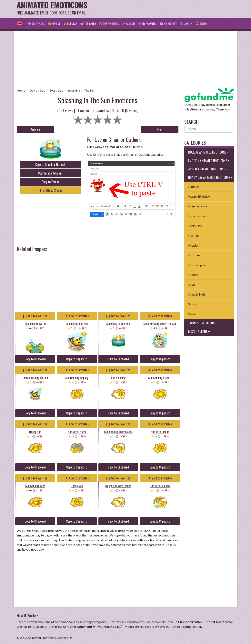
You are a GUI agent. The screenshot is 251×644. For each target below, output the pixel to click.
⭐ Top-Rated (88, 23)
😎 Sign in (201, 23)
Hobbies (194, 255)
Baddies (194, 187)
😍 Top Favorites (109, 23)
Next (160, 130)
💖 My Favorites (147, 23)
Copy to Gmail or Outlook (50, 165)
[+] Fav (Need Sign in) (50, 190)
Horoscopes (197, 265)
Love (191, 284)
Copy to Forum (50, 182)
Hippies (194, 245)
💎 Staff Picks (36, 23)
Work (192, 314)
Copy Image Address (50, 173)
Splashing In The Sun (81, 90)
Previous (35, 130)
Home (21, 90)
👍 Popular (70, 23)
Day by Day (37, 90)
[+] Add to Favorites (35, 316)
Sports (193, 304)
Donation (191, 104)
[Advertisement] (163, 9)
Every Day (56, 90)
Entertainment (198, 216)
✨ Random (128, 23)
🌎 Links (185, 23)
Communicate (198, 206)
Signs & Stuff (197, 294)
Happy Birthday (199, 196)
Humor (193, 275)
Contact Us (65, 638)
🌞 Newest (54, 23)
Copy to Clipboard (35, 359)
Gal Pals (194, 236)
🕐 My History (168, 23)
